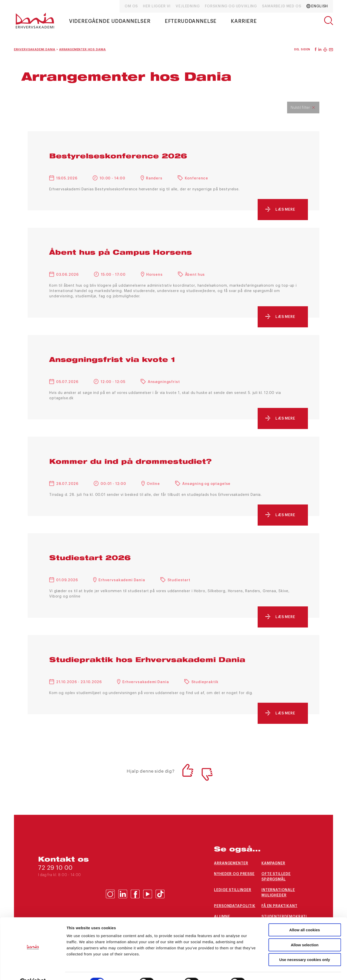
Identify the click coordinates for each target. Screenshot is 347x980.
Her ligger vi (157, 6)
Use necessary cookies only (305, 948)
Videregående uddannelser (110, 21)
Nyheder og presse (234, 874)
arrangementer (231, 863)
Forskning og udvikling (231, 6)
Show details (266, 970)
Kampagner (273, 863)
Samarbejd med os (282, 6)
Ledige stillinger (233, 890)
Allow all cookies (305, 918)
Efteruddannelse (191, 21)
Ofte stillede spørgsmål (276, 877)
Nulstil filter (300, 108)
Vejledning (188, 6)
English (317, 6)
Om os (131, 6)
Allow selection (304, 933)
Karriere (244, 21)
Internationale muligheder (278, 893)
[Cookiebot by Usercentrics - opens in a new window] (33, 970)
